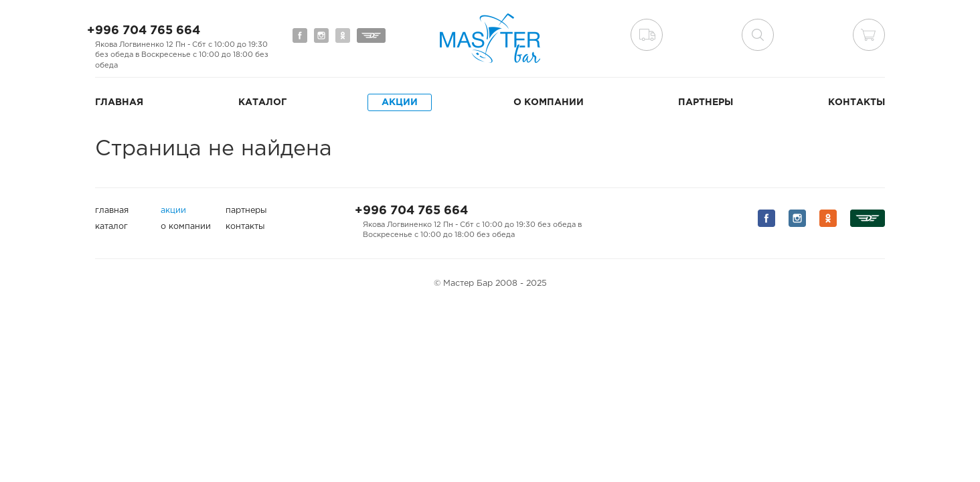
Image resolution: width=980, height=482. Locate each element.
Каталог (262, 102)
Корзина (869, 35)
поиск (758, 35)
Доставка (647, 35)
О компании (549, 102)
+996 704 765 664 (144, 31)
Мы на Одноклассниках (343, 35)
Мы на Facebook (300, 35)
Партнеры (706, 102)
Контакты (856, 102)
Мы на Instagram (321, 35)
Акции (400, 102)
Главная (119, 102)
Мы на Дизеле (371, 35)
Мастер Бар (490, 38)
